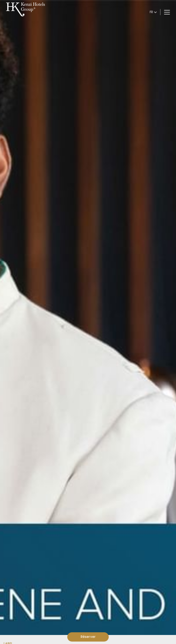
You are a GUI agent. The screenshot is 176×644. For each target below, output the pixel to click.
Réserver (88, 637)
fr (151, 12)
